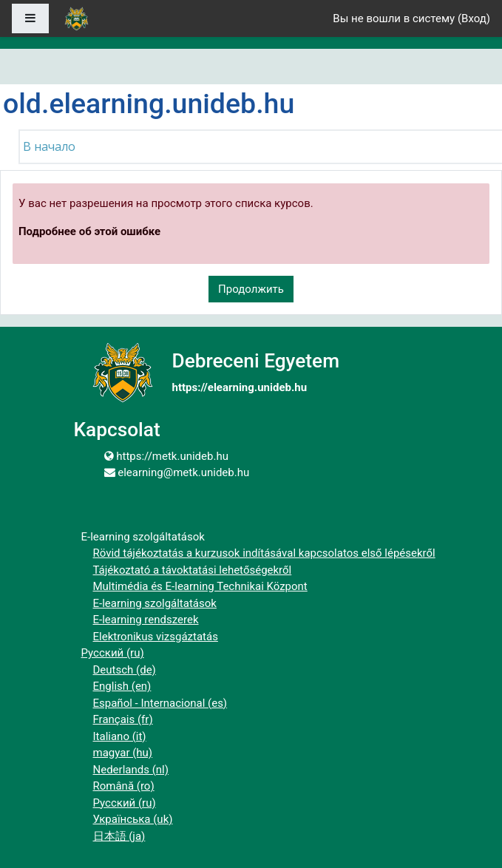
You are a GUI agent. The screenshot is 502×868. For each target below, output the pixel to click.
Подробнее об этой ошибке (89, 231)
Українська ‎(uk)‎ (133, 819)
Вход (474, 18)
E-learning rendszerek (146, 620)
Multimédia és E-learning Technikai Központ (200, 586)
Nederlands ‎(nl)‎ (131, 770)
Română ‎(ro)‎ (124, 786)
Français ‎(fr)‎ (123, 719)
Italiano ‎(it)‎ (120, 736)
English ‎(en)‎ (122, 686)
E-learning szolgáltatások (155, 603)
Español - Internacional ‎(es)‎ (160, 703)
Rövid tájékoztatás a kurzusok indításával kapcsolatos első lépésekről (264, 553)
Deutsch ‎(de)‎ (125, 670)
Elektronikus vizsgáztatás (156, 637)
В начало (49, 146)
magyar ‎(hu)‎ (123, 753)
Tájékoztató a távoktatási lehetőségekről (193, 570)
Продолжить (251, 289)
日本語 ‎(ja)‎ (119, 836)
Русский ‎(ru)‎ (113, 653)
